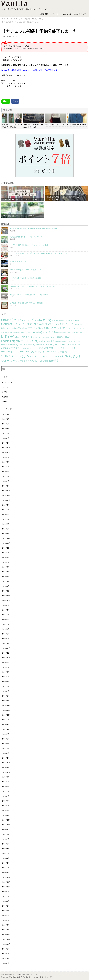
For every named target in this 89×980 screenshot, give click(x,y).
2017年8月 (6, 782)
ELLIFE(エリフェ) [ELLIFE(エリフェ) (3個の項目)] (25, 332)
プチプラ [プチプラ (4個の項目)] (24, 361)
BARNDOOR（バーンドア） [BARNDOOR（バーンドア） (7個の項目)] (14, 324)
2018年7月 (6, 729)
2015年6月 (6, 906)
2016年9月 (6, 834)
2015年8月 (6, 896)
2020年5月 (6, 624)
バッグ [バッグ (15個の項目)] (16, 361)
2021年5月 (6, 567)
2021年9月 (6, 553)
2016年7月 (6, 844)
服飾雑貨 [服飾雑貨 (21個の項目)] (54, 361)
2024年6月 (6, 429)
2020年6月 (6, 620)
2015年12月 (6, 877)
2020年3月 (6, 634)
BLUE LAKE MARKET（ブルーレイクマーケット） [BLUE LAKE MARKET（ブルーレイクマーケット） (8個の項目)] (51, 324)
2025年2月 (6, 414)
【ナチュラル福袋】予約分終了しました (30, 19)
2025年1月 (6, 419)
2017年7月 (6, 787)
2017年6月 (6, 791)
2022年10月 (6, 500)
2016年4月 (6, 858)
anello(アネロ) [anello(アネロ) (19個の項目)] (43, 320)
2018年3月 (6, 748)
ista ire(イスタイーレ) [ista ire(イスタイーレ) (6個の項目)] (24, 337)
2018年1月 (6, 758)
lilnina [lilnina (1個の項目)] (40, 341)
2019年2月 (6, 696)
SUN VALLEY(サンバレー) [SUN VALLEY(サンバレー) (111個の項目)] (21, 356)
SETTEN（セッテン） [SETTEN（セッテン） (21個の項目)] (32, 352)
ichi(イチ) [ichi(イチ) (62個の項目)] (8, 337)
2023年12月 (6, 448)
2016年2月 (6, 868)
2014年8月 (6, 954)
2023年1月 (6, 486)
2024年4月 (6, 433)
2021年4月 (6, 572)
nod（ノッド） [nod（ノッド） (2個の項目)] (77, 345)
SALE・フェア (81, 14)
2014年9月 (6, 949)
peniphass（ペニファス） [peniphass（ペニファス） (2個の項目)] (30, 348)
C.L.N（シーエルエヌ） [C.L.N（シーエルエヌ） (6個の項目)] (12, 328)
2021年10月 (6, 548)
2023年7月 (6, 462)
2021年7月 (6, 558)
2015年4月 (6, 916)
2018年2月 (6, 753)
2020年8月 (6, 610)
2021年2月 (6, 581)
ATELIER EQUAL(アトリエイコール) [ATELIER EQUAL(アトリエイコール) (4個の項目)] (66, 320)
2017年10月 (6, 772)
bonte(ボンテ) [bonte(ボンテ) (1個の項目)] (79, 324)
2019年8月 (6, 667)
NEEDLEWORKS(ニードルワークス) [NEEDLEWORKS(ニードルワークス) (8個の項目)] (18, 344)
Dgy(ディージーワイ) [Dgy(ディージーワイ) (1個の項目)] (79, 328)
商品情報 (44, 14)
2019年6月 (6, 677)
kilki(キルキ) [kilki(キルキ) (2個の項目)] (38, 337)
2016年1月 (6, 873)
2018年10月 (6, 715)
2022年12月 (6, 491)
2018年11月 (6, 710)
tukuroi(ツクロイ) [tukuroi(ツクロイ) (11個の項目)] (50, 357)
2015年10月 (6, 887)
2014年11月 (6, 939)
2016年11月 (6, 825)
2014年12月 (6, 935)
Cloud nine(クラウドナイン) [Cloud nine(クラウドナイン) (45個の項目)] (54, 328)
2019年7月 (6, 672)
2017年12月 (6, 763)
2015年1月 (6, 930)
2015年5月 (6, 911)
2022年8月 (6, 505)
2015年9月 (6, 892)
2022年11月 (6, 495)
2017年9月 (6, 777)
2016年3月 (6, 863)
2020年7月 (6, 615)
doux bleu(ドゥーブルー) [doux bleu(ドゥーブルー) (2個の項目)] (9, 333)
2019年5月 (6, 682)
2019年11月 (6, 653)
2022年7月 (6, 510)
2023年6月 (6, 467)
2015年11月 (6, 882)
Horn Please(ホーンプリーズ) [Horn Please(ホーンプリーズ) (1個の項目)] (64, 333)
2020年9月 (6, 605)
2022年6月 (6, 515)
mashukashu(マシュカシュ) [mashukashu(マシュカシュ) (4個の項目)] (69, 341)
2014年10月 (6, 944)
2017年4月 (6, 801)
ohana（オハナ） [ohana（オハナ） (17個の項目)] (11, 348)
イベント (55, 14)
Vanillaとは (67, 14)
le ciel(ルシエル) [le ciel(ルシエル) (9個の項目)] (62, 337)
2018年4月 (6, 744)
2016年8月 (6, 839)
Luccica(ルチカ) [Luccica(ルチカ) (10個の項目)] (50, 341)
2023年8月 (6, 457)
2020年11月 (6, 596)
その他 (4, 392)
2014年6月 (6, 963)
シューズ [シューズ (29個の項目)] (7, 361)
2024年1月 (6, 443)
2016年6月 (6, 849)
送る (6, 101)
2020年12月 (6, 591)
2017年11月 (6, 768)
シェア (15, 101)
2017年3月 (6, 806)
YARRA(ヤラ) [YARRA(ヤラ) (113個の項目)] (70, 356)
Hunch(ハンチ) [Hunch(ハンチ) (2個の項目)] (77, 333)
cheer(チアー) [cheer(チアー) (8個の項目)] (29, 328)
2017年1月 (6, 815)
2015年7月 (6, 901)
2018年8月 (6, 725)
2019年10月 (6, 658)
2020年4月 (6, 629)
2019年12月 (6, 648)
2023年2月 (6, 481)
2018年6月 (6, 734)
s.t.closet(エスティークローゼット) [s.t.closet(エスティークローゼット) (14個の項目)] (57, 348)
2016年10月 (6, 830)
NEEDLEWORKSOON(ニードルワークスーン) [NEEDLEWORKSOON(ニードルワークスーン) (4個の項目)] (54, 345)
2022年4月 (6, 519)
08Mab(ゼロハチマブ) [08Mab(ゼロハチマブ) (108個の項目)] (18, 320)
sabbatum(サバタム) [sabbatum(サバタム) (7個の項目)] (10, 352)
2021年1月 (6, 586)
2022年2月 (6, 529)
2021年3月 (6, 577)
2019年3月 (6, 691)
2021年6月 (6, 562)
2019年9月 (6, 663)
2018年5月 (6, 739)
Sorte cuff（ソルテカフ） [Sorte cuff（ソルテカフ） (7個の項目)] (57, 352)
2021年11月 (6, 543)
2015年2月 (6, 925)
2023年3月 (6, 476)
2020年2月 (6, 639)
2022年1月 (6, 534)
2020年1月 (6, 643)
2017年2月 (6, 810)
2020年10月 (6, 600)
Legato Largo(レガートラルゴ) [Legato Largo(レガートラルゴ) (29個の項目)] (20, 341)
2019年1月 (6, 701)
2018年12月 (6, 705)
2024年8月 (6, 424)
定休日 (4, 402)
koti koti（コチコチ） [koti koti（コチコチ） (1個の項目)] (48, 337)
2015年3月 (6, 920)
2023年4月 (6, 472)
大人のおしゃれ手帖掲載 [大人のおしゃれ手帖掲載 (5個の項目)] (38, 361)
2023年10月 (6, 453)
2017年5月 (6, 796)
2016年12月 (6, 820)
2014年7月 (6, 958)
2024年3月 (6, 438)
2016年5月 (6, 853)
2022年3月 (6, 524)
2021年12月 (6, 538)
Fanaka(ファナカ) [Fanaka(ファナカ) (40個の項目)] (43, 332)
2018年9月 (6, 720)
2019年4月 (6, 686)
